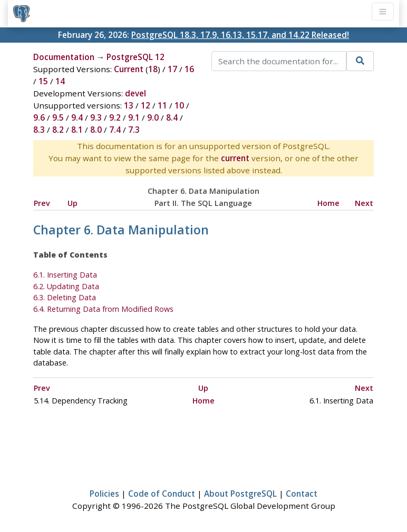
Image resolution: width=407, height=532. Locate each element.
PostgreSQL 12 (135, 57)
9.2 (115, 117)
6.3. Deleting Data (65, 297)
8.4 (172, 117)
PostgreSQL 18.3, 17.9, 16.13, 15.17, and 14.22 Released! (240, 35)
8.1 (77, 130)
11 (162, 105)
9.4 (77, 117)
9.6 (39, 117)
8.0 (96, 130)
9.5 (58, 117)
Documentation (64, 57)
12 (146, 105)
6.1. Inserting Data (65, 275)
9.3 (96, 117)
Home (328, 203)
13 (129, 105)
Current (129, 69)
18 (153, 69)
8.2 (58, 130)
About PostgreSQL (240, 494)
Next (364, 203)
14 (60, 81)
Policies (104, 494)
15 (43, 81)
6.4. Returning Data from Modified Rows (103, 309)
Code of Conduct (162, 494)
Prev (42, 203)
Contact (302, 494)
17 (172, 69)
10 (179, 105)
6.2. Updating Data (66, 286)
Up (72, 203)
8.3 (39, 130)
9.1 (134, 117)
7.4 (115, 130)
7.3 (134, 130)
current (235, 158)
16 (189, 69)
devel (135, 93)
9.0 (153, 117)
